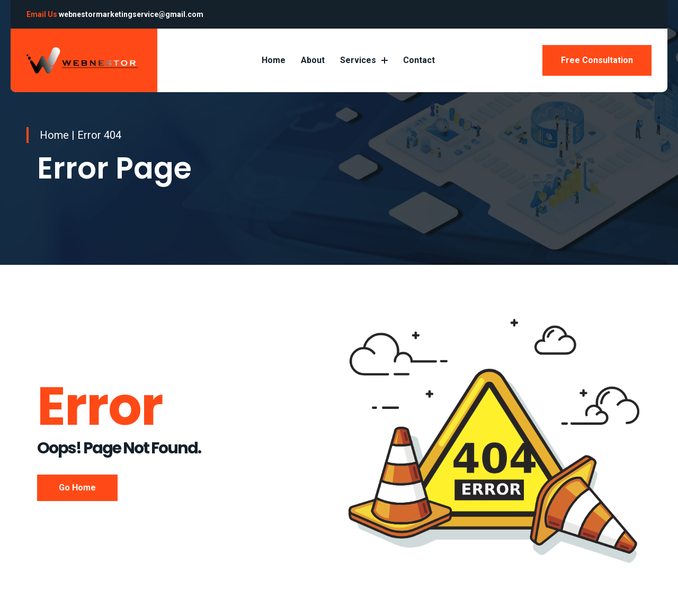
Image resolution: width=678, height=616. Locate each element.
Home (274, 60)
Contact (419, 60)
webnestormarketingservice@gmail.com (131, 14)
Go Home (77, 488)
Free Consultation (597, 60)
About (313, 60)
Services (364, 60)
